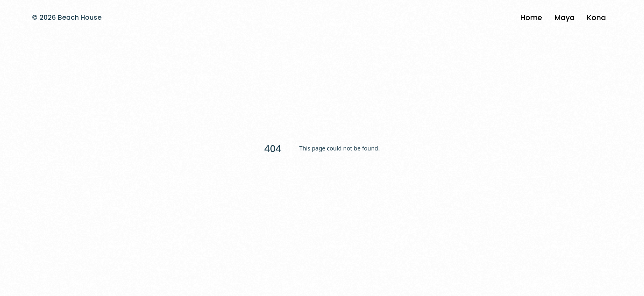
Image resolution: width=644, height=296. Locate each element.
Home (531, 17)
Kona (596, 17)
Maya (565, 17)
